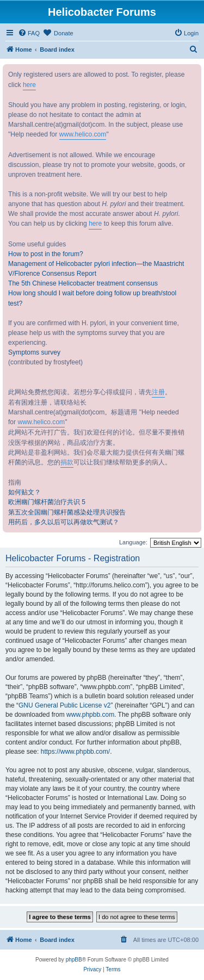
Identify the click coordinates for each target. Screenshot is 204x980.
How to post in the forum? (46, 254)
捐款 (67, 462)
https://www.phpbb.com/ (75, 752)
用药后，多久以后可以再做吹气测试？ (64, 522)
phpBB (74, 960)
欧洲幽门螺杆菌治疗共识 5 (47, 502)
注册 (158, 392)
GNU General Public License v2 (64, 705)
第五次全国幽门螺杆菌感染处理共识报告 (67, 512)
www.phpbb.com (90, 715)
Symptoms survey (34, 352)
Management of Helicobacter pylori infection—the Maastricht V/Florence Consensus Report (96, 269)
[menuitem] (29, 33)
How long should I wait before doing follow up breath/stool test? (92, 298)
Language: (133, 542)
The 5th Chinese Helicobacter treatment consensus (83, 283)
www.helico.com (83, 134)
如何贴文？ (24, 492)
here (29, 85)
